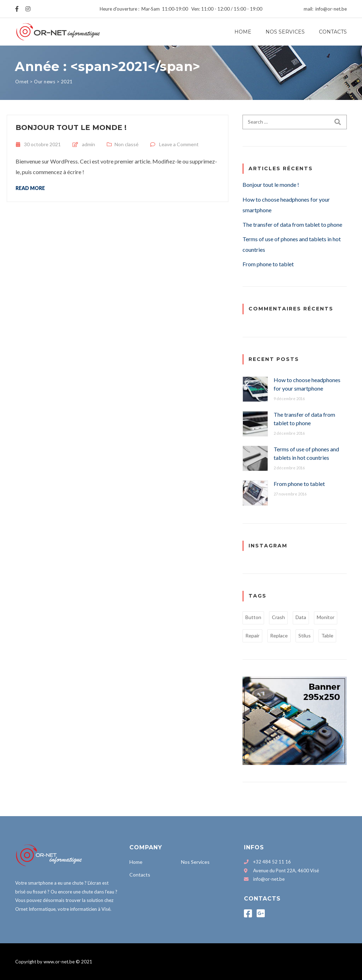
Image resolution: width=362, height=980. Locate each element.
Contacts (333, 32)
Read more (30, 188)
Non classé (127, 144)
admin (89, 144)
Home (243, 32)
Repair (252, 635)
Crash (278, 617)
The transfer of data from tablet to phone (292, 224)
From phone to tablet (268, 264)
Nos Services (285, 32)
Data (301, 617)
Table (327, 635)
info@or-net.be (269, 879)
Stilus (305, 635)
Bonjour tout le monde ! (71, 127)
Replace (279, 635)
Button (253, 617)
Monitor (326, 617)
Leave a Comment (179, 144)
